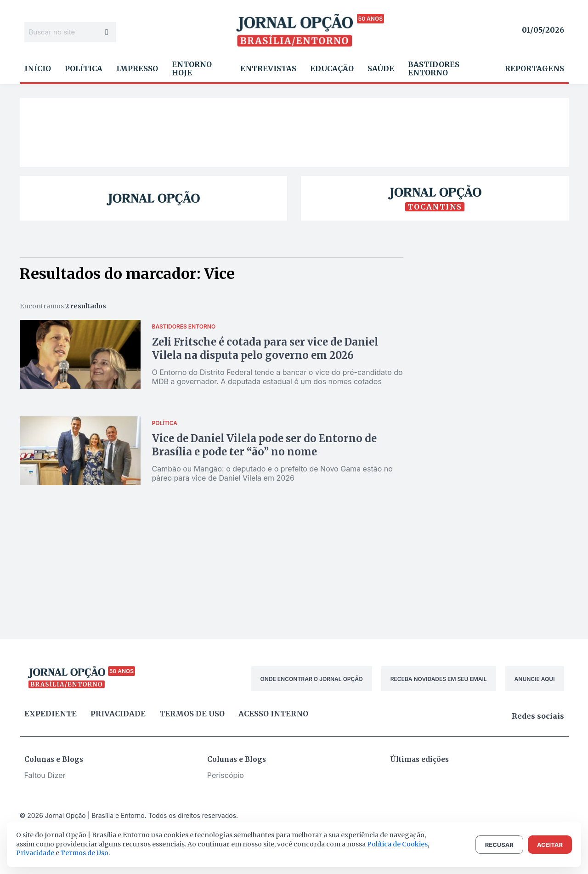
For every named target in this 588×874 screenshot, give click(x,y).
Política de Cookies (397, 844)
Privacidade (118, 714)
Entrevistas (268, 68)
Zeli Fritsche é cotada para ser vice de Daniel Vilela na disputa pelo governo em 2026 (265, 349)
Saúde (381, 68)
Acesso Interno (273, 714)
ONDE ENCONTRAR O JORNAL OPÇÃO (312, 679)
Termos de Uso (85, 853)
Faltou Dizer (45, 775)
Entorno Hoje (192, 68)
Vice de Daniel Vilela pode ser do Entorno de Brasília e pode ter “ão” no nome (264, 445)
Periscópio (226, 775)
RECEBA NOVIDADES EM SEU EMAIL (439, 679)
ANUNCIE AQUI (535, 679)
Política (84, 68)
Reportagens (534, 68)
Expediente (51, 714)
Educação (332, 68)
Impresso (137, 68)
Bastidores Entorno (434, 68)
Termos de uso (192, 714)
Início (38, 68)
